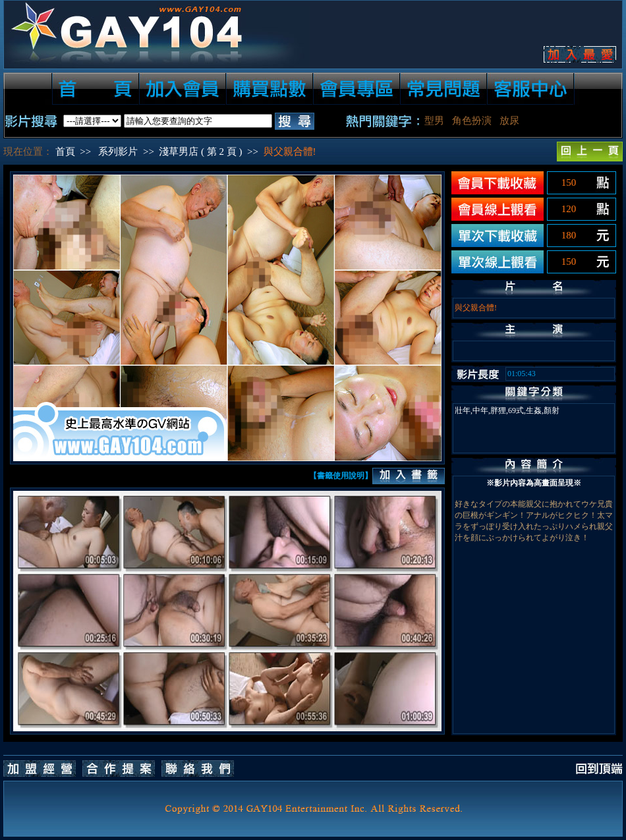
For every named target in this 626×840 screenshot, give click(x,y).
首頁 (65, 152)
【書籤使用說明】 (341, 476)
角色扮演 (472, 121)
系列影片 (118, 152)
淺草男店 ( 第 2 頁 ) (200, 152)
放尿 (509, 121)
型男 (434, 121)
